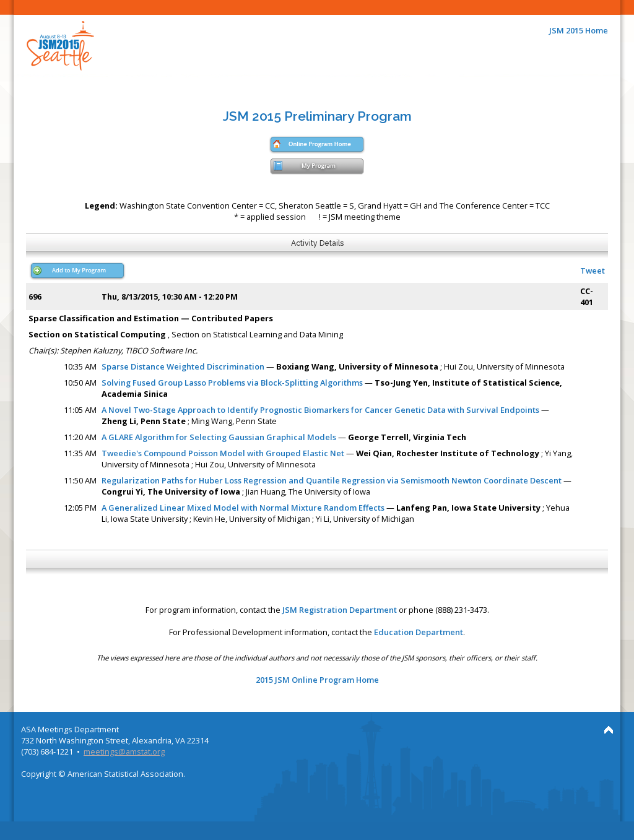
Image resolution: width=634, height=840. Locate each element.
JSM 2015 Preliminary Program (317, 116)
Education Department (419, 632)
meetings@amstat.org (124, 751)
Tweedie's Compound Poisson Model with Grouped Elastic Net (223, 453)
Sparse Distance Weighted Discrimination (183, 366)
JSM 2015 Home (579, 30)
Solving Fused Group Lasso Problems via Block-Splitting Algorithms (232, 383)
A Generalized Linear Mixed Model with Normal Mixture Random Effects (243, 508)
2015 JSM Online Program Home (317, 680)
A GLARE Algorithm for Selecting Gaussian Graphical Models (219, 437)
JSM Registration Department (340, 610)
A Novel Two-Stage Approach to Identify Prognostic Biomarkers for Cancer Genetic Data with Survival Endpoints (321, 410)
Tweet (593, 271)
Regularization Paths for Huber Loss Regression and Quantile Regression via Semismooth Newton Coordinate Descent (332, 480)
